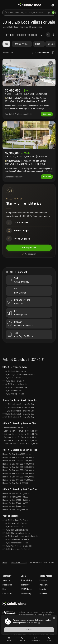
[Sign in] (53, 5)
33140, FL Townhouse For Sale (15, 384)
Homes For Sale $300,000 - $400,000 (18, 461)
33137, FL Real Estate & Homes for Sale (18, 411)
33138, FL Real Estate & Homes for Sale (18, 414)
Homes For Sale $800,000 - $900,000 (18, 477)
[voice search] (49, 13)
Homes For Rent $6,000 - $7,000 (16, 507)
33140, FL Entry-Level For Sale (15, 520)
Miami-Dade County (11, 27)
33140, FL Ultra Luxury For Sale (16, 533)
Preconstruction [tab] (27, 35)
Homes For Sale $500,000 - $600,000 (18, 467)
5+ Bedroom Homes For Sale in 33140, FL (20, 444)
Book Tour (47, 114)
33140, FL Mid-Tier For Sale (15, 527)
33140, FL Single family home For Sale (19, 375)
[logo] (29, 5)
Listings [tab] (9, 35)
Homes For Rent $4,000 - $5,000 (16, 500)
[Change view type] (53, 53)
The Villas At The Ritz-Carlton (33, 98)
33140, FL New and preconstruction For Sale (21, 536)
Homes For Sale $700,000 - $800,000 (18, 473)
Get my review (29, 248)
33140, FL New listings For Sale (16, 549)
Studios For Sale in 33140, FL (15, 428)
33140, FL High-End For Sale (15, 530)
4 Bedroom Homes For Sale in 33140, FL (20, 441)
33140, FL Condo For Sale (14, 371)
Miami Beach (31, 101)
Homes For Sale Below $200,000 (17, 454)
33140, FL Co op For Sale (13, 381)
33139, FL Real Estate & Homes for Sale (18, 404)
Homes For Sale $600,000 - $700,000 (18, 470)
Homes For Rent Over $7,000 (15, 510)
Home (5, 563)
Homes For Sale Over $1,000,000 (17, 483)
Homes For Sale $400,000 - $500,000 (18, 464)
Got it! (29, 630)
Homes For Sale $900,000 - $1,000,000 (19, 480)
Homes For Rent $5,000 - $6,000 (16, 503)
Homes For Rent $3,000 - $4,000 (17, 497)
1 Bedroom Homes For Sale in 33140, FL (20, 431)
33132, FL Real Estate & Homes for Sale (18, 417)
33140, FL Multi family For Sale (15, 387)
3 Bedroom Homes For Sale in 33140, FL (20, 437)
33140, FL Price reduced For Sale (17, 546)
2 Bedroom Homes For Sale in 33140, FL (20, 434)
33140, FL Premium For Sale (15, 523)
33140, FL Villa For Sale (12, 391)
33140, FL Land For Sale (13, 378)
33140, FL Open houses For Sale (16, 543)
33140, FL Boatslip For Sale (14, 394)
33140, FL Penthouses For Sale (16, 539)
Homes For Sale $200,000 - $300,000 (18, 457)
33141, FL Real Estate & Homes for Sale (18, 407)
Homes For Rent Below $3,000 (16, 494)
